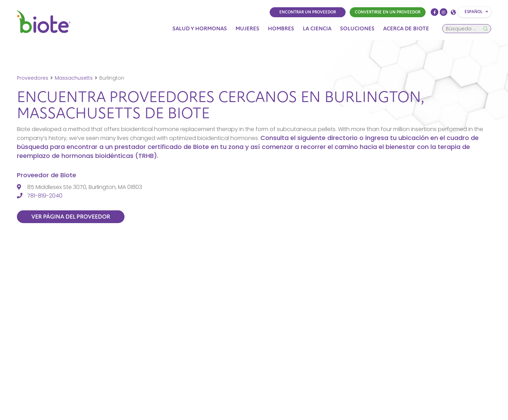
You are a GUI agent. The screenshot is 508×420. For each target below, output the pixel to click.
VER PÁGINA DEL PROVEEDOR (71, 217)
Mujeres (247, 29)
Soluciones (357, 29)
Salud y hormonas (200, 29)
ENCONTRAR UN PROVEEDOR (308, 12)
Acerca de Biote (406, 29)
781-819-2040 (45, 196)
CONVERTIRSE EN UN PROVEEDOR (388, 12)
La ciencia (317, 29)
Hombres (281, 29)
